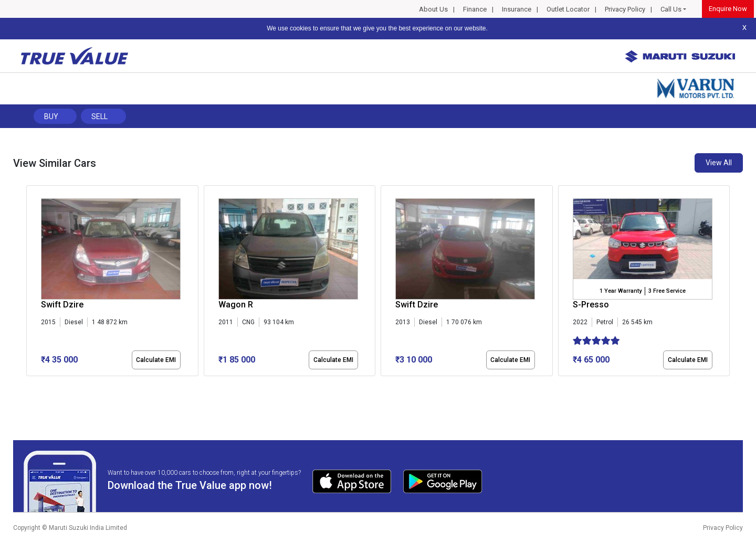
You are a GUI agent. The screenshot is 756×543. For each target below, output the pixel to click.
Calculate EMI (156, 360)
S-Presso (591, 305)
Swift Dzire (62, 305)
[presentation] (32, 283)
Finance (475, 9)
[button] (29, 385)
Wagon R (236, 305)
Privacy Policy (625, 9)
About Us (433, 9)
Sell (99, 116)
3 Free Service (667, 291)
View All (719, 163)
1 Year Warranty (621, 291)
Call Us (671, 9)
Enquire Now (728, 9)
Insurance (517, 9)
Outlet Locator (568, 9)
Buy (51, 116)
